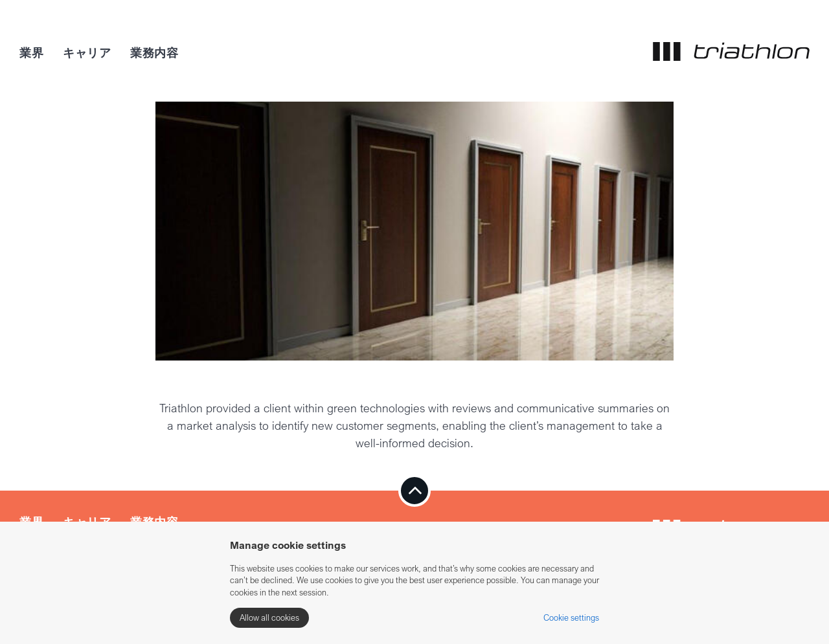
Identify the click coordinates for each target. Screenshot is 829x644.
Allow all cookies (269, 617)
